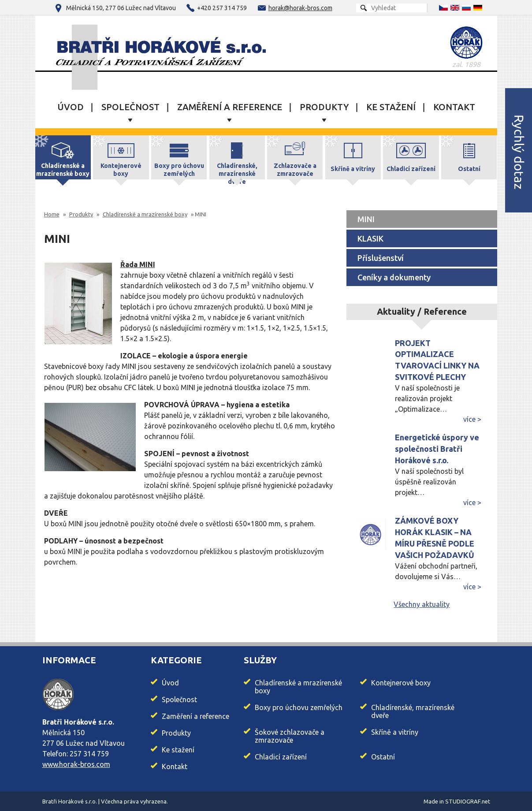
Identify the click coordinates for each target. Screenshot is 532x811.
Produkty (324, 107)
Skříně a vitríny (395, 732)
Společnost (130, 107)
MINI (366, 219)
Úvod (71, 107)
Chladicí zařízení (281, 757)
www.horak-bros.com (76, 764)
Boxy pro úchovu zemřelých (299, 707)
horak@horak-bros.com (300, 8)
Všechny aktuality (422, 604)
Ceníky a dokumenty (394, 277)
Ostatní (383, 757)
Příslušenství (381, 258)
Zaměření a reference (230, 107)
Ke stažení (391, 107)
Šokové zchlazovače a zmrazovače (290, 736)
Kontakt (454, 107)
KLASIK (370, 238)
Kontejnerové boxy (401, 683)
